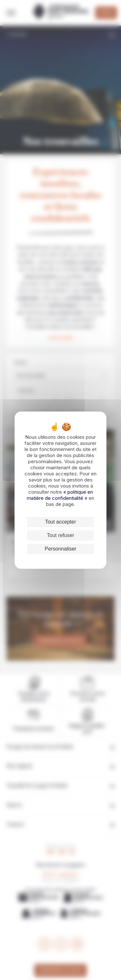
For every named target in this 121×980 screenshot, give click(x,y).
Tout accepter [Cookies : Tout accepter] (60, 522)
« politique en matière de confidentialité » (60, 495)
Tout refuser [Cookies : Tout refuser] (60, 535)
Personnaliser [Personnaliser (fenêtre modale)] (61, 549)
